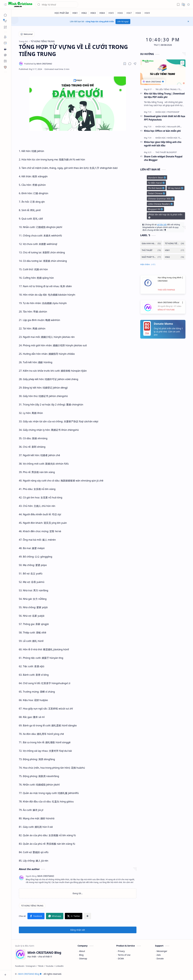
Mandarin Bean (157, 178)
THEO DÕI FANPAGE (166, 290)
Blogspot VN (156, 209)
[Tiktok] (41, 966)
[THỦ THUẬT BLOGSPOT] (166, 152)
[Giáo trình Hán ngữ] (151, 243)
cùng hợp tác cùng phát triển (100, 21)
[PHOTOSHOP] (173, 112)
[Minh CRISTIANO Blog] (20, 5)
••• (183, 278)
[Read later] (125, 64)
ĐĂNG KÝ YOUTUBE (166, 310)
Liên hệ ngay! (123, 22)
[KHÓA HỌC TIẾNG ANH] (178, 138)
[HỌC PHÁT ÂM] (62, 13)
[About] (5, 37)
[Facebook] (19, 966)
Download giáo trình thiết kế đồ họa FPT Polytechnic (165, 118)
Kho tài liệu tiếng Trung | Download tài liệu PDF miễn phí (164, 95)
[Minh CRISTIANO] (38, 64)
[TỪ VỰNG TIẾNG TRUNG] (32, 906)
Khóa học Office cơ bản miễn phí (162, 131)
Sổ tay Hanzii (176, 188)
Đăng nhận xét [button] (78, 930)
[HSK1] (75, 13)
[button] (5, 5)
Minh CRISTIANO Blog (30, 974)
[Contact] (5, 43)
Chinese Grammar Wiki (161, 199)
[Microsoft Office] (175, 127)
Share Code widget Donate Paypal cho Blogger (163, 158)
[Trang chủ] (5, 15)
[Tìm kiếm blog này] (57, 5)
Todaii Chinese (157, 193)
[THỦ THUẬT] (151, 250)
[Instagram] (31, 966)
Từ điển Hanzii (156, 183)
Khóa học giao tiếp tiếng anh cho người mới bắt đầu (163, 144)
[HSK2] (84, 13)
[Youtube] (50, 966)
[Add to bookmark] (182, 63)
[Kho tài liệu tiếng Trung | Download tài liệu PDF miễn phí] (163, 72)
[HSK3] (93, 13)
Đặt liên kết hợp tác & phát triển (165, 216)
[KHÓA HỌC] (161, 112)
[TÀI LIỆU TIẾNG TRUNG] (167, 89)
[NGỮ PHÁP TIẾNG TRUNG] (151, 257)
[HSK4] (102, 13)
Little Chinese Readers (160, 204)
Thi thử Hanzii (156, 188)
